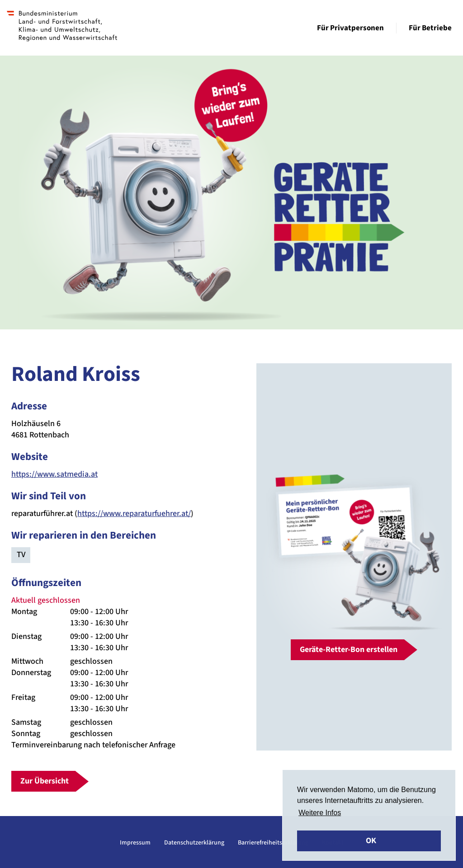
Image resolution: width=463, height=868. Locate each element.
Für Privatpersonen (350, 28)
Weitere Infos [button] (320, 813)
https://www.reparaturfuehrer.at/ (134, 514)
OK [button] (371, 841)
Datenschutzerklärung (194, 843)
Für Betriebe (430, 28)
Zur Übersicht (45, 781)
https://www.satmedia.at (54, 474)
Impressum (135, 843)
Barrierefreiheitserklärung (273, 843)
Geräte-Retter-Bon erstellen (349, 650)
